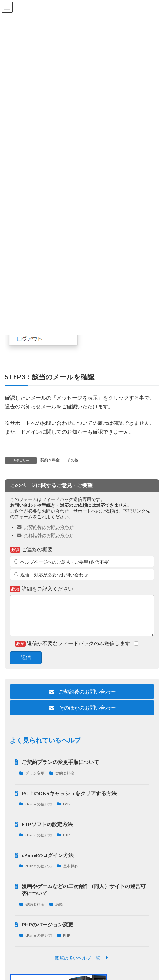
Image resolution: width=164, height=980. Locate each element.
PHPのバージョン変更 (47, 924)
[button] (82, 691)
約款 (59, 904)
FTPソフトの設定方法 (47, 824)
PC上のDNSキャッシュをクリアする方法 (69, 793)
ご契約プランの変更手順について (60, 762)
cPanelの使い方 (39, 804)
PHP (67, 935)
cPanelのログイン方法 (48, 855)
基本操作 (71, 866)
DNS (67, 804)
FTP (66, 835)
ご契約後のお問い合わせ (45, 527)
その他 (73, 460)
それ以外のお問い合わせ (45, 535)
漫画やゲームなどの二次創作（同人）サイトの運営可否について (84, 890)
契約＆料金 (50, 460)
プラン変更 (35, 773)
